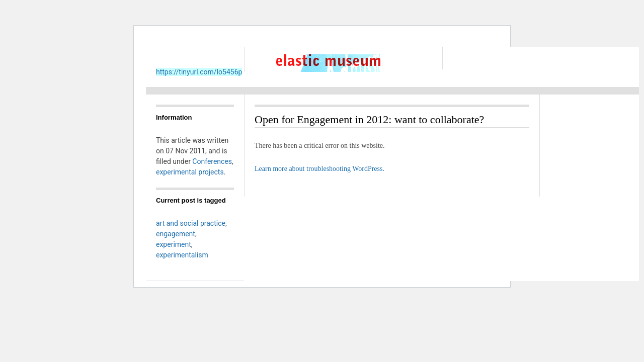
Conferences (212, 161)
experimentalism (182, 255)
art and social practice (191, 223)
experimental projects (190, 172)
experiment (174, 244)
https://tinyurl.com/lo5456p (199, 72)
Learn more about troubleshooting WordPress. (319, 169)
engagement (176, 234)
